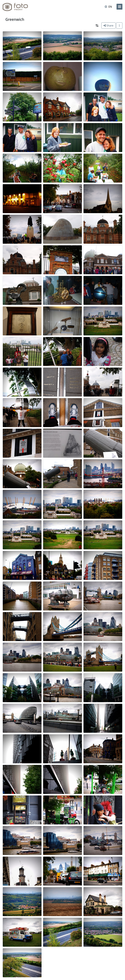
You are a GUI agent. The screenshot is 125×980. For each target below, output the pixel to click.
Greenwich (15, 19)
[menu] (119, 7)
